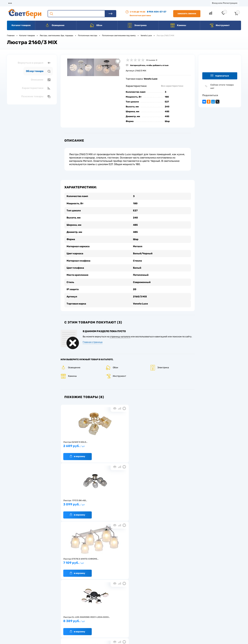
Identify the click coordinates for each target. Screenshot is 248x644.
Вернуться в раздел (34, 63)
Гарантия (72, 616)
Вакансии (120, 3)
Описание (41, 80)
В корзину (74, 453)
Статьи (137, 3)
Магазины (13, 3)
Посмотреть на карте (195, 602)
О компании (33, 3)
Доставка (52, 3)
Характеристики (36, 88)
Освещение (55, 25)
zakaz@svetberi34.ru (194, 620)
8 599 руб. (77, 502)
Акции (85, 3)
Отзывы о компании (128, 607)
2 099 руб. (111, 502)
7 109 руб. (144, 444)
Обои (96, 25)
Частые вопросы (75, 626)
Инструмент (219, 25)
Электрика (137, 25)
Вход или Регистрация (225, 3)
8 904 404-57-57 (157, 12)
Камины (178, 25)
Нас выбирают (74, 611)
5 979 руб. (144, 502)
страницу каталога (120, 333)
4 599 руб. (178, 502)
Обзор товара (38, 71)
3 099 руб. (111, 444)
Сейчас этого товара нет (222, 86)
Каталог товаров (21, 25)
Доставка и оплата (102, 607)
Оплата (69, 3)
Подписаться (220, 76)
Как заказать (73, 621)
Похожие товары (36, 96)
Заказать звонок (187, 13)
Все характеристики (172, 86)
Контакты (101, 3)
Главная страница (93, 339)
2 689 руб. (77, 444)
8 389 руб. (178, 444)
